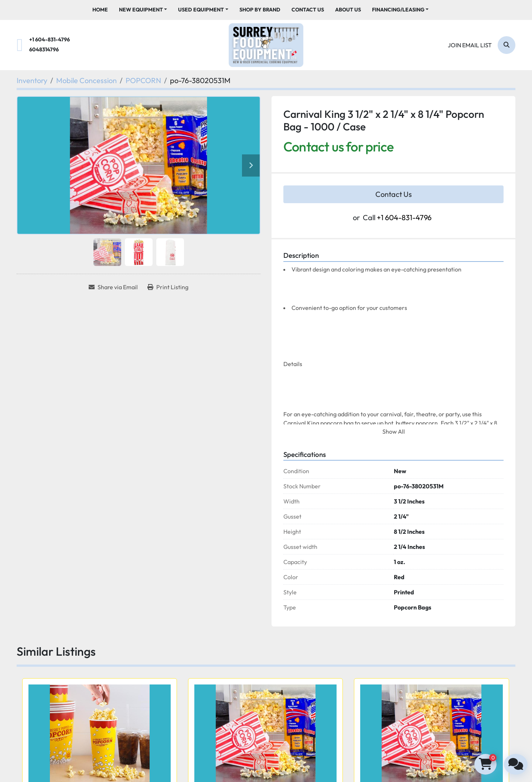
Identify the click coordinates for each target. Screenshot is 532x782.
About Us (348, 10)
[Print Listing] (168, 287)
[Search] (507, 45)
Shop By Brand (260, 10)
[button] (143, 10)
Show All (394, 431)
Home (100, 10)
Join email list (470, 45)
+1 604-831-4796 (50, 40)
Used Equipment (201, 10)
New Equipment (141, 10)
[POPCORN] (143, 80)
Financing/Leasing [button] (398, 10)
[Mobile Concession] (86, 80)
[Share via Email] (113, 287)
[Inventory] (32, 80)
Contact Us (308, 10)
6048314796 (44, 49)
